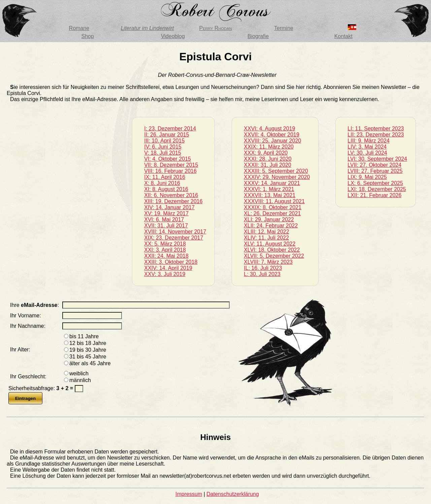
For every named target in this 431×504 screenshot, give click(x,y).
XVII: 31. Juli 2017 (166, 226)
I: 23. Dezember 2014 (170, 129)
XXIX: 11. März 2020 (269, 147)
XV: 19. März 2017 (166, 213)
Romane (79, 28)
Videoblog (173, 36)
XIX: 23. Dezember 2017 (174, 238)
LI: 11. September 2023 (376, 129)
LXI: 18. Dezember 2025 (377, 189)
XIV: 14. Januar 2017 (169, 207)
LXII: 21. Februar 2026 (374, 195)
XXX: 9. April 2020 (266, 153)
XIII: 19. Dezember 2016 (173, 201)
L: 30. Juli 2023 (262, 274)
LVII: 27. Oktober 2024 (374, 165)
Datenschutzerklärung (233, 494)
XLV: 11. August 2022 (270, 244)
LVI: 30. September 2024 (377, 159)
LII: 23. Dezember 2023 (376, 135)
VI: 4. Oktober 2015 (168, 159)
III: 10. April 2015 (164, 141)
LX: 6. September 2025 (375, 183)
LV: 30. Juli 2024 (367, 153)
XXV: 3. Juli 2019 (165, 274)
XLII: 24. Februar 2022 (271, 226)
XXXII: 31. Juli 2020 (268, 165)
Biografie (258, 36)
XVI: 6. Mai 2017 (164, 219)
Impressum (189, 494)
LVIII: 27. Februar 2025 (375, 171)
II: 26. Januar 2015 (167, 135)
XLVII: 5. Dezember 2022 (274, 256)
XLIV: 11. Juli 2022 (266, 238)
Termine (284, 28)
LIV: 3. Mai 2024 (367, 147)
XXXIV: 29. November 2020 (277, 177)
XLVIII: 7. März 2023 (268, 262)
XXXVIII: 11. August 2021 (274, 201)
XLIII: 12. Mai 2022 (266, 232)
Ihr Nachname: (28, 326)
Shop (87, 36)
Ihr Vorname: (26, 316)
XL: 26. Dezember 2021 (272, 213)
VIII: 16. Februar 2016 (170, 171)
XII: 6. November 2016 (171, 195)
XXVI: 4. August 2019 (269, 129)
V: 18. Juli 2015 (163, 153)
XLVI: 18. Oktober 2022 (272, 250)
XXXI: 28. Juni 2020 (268, 159)
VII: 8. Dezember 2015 (171, 165)
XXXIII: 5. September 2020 (276, 171)
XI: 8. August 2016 (166, 189)
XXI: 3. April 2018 (165, 250)
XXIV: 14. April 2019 (168, 268)
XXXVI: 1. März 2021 (269, 189)
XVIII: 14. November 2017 (175, 232)
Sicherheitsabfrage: (42, 388)
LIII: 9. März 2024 (369, 141)
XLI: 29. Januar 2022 (269, 219)
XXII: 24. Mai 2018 (166, 256)
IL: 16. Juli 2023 (263, 268)
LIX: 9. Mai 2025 (367, 177)
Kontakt (343, 36)
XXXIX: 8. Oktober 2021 (273, 207)
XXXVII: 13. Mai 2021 (270, 195)
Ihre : (35, 305)
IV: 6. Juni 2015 (163, 147)
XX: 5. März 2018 (165, 244)
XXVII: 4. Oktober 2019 (272, 135)
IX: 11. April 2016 (165, 177)
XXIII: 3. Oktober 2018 (171, 262)
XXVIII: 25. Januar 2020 (272, 141)
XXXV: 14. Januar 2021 (272, 183)
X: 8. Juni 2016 (162, 183)
